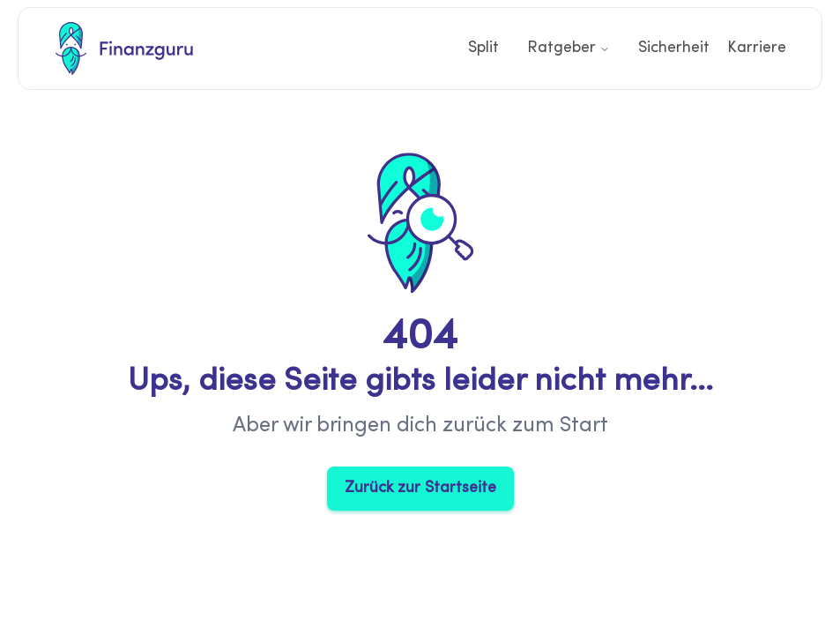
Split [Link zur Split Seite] (483, 48)
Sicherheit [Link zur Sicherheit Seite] (674, 48)
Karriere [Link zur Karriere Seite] (757, 48)
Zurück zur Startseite (420, 488)
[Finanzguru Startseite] (124, 49)
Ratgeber (569, 48)
